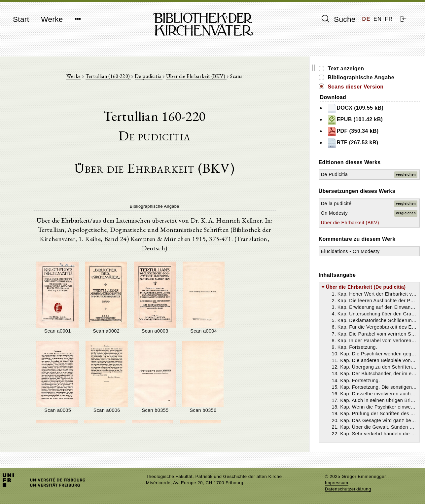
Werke (52, 19)
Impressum (337, 483)
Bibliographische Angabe (371, 77)
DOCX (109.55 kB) (365, 108)
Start (21, 19)
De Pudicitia (344, 174)
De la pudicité (346, 203)
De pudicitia (154, 76)
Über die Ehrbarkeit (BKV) (201, 76)
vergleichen (406, 175)
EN (378, 19)
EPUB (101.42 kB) (365, 120)
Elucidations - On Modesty (360, 251)
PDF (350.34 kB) (362, 131)
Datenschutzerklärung (348, 489)
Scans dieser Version (365, 87)
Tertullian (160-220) (113, 76)
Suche (338, 19)
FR (389, 19)
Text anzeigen (356, 69)
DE (366, 19)
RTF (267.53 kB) (362, 143)
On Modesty (344, 213)
